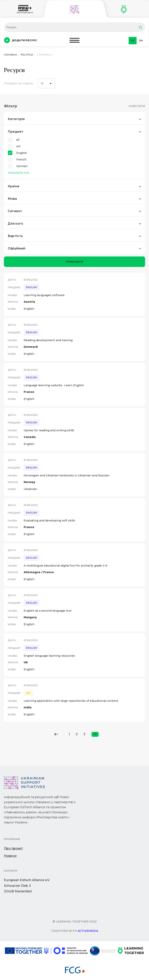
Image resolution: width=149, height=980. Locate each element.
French (21, 160)
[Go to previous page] (56, 734)
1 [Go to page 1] (69, 734)
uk (133, 41)
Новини (10, 856)
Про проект (13, 848)
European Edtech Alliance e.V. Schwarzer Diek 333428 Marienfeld (27, 886)
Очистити (137, 106)
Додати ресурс (21, 40)
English (22, 153)
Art (18, 146)
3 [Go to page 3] (84, 734)
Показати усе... (19, 173)
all (18, 140)
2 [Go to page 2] (77, 734)
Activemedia (88, 931)
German (22, 166)
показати (75, 262)
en (141, 41)
